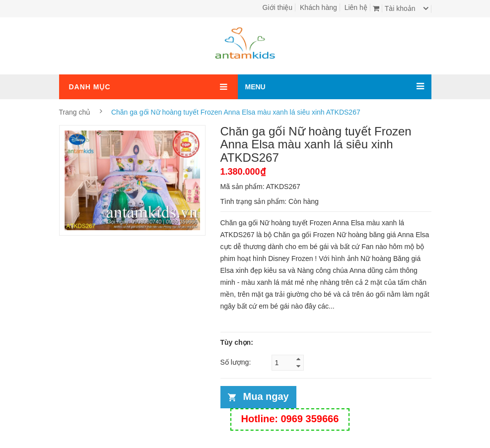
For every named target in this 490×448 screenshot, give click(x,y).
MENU (255, 87)
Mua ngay (266, 396)
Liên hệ (356, 7)
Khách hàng (318, 7)
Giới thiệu (278, 7)
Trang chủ (75, 112)
